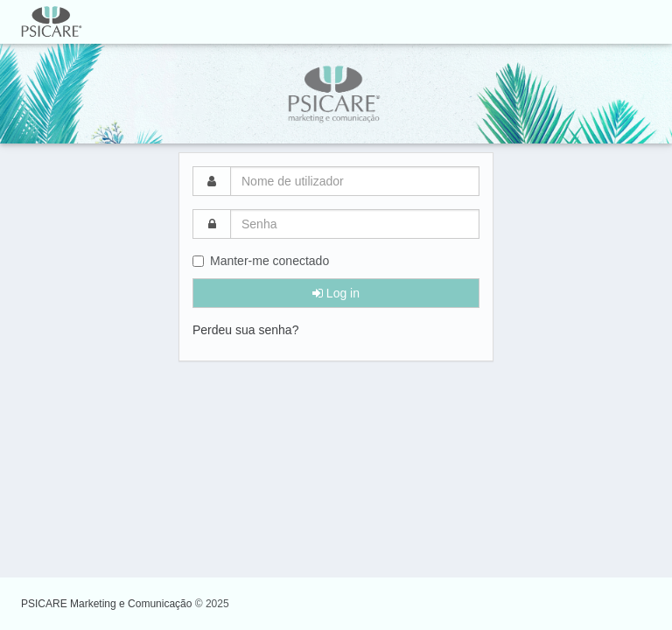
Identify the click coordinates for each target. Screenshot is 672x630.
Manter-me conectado (261, 261)
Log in (336, 293)
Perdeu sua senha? (245, 330)
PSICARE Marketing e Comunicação (108, 604)
